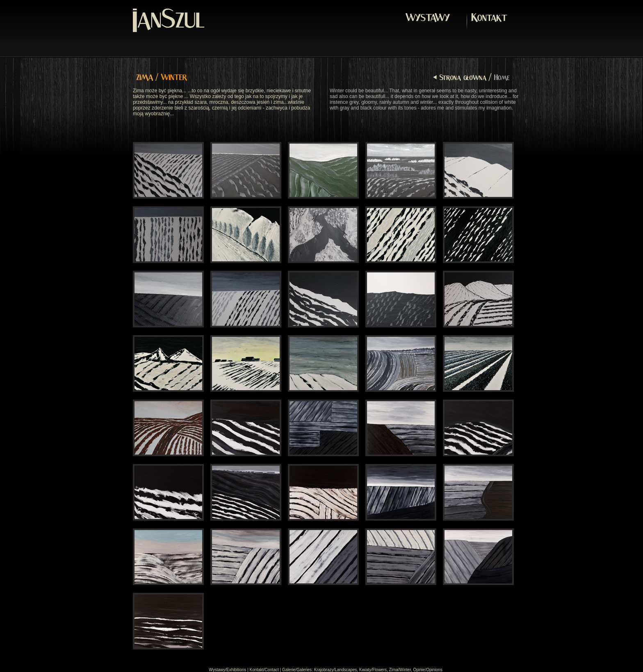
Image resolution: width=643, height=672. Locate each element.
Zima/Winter (400, 670)
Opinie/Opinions (428, 670)
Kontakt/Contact (264, 670)
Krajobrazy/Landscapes (336, 670)
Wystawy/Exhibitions (227, 670)
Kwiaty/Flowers (373, 670)
